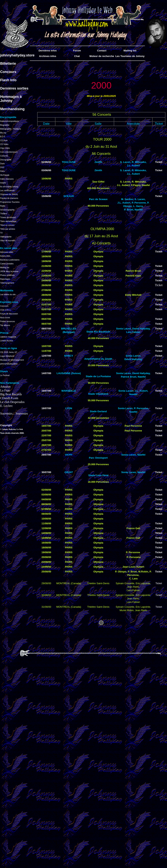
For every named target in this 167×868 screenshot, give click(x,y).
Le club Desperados (12, 402)
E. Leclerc (7, 406)
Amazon (5, 387)
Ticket (159, 162)
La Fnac (5, 390)
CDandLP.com (9, 398)
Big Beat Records (11, 394)
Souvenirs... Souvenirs (14, 413)
